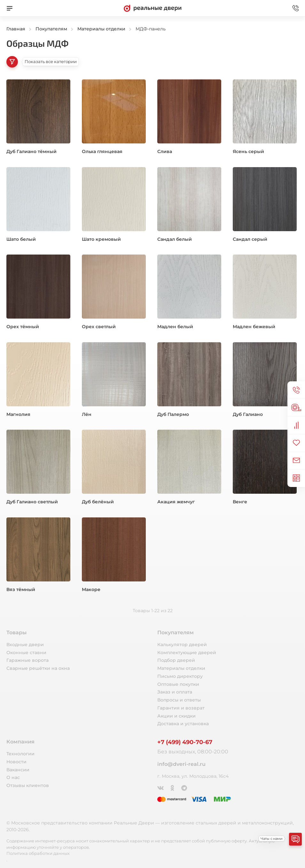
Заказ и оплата (175, 692)
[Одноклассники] (173, 787)
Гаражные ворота (27, 660)
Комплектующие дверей (187, 653)
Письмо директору (180, 676)
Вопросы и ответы (179, 700)
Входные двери (25, 645)
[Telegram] (184, 787)
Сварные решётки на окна (38, 668)
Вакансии (18, 770)
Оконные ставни (26, 653)
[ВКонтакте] (161, 787)
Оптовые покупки (178, 684)
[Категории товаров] (12, 62)
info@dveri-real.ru (181, 764)
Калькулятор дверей (182, 645)
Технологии (20, 754)
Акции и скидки (176, 716)
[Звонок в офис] (295, 8)
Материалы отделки (181, 668)
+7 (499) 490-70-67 (185, 742)
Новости (16, 762)
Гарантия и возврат (181, 708)
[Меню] (10, 8)
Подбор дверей (176, 660)
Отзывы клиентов (28, 785)
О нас (13, 777)
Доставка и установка (183, 724)
